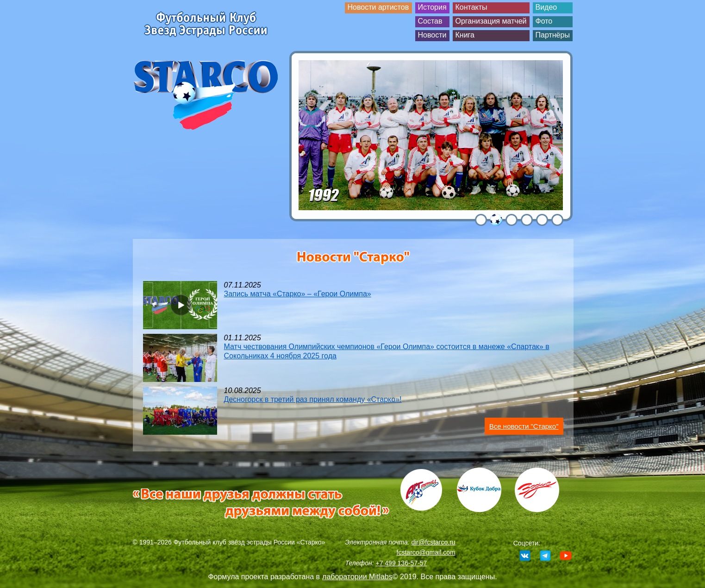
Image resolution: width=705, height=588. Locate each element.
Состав (430, 21)
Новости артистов (378, 7)
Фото (544, 21)
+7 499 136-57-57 (401, 563)
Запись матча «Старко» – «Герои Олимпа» (298, 294)
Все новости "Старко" (524, 426)
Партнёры (553, 35)
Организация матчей (491, 21)
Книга (465, 35)
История (432, 7)
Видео (546, 7)
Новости (432, 35)
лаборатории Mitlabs (357, 577)
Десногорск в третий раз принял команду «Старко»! (313, 399)
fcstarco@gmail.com (426, 552)
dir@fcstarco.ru (433, 542)
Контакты (471, 7)
